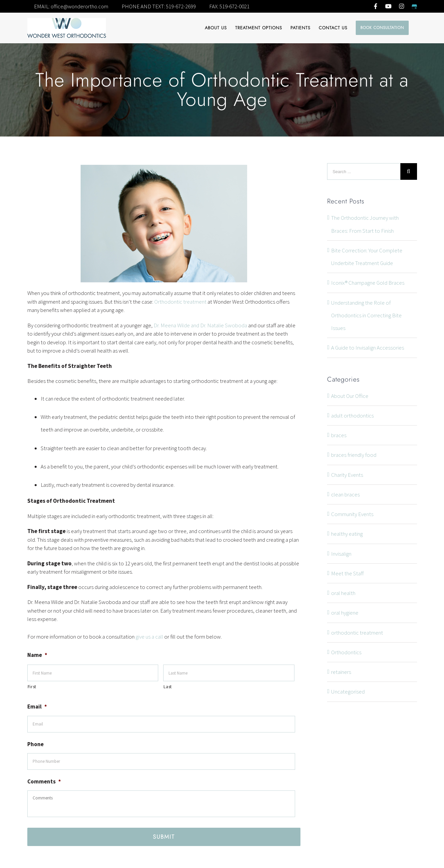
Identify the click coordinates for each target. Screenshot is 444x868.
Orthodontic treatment (180, 302)
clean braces (345, 494)
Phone (35, 744)
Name (37, 655)
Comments (44, 781)
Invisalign (341, 554)
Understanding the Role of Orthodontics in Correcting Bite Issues (366, 315)
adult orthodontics (352, 416)
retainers (341, 672)
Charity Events (347, 475)
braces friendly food (354, 455)
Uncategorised (348, 692)
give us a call (149, 637)
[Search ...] (364, 171)
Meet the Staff (347, 573)
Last (168, 687)
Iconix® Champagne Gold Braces (368, 283)
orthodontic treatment (357, 633)
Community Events (352, 514)
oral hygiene (345, 613)
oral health (343, 593)
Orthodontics (346, 652)
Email (37, 707)
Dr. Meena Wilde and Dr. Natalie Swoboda (200, 325)
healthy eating (347, 534)
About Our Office (350, 396)
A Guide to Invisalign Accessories (368, 348)
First (32, 687)
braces (339, 435)
